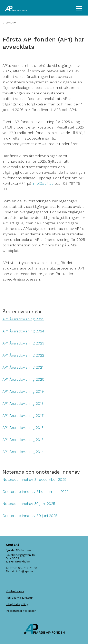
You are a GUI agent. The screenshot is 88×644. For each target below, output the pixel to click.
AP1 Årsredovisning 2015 (23, 440)
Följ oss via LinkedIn (20, 598)
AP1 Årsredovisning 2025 (23, 319)
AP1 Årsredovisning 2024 (23, 331)
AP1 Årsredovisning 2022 (23, 355)
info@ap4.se (43, 183)
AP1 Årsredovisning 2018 (23, 403)
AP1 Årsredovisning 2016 (23, 428)
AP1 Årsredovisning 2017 (23, 415)
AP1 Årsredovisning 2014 (23, 452)
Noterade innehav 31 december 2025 (34, 479)
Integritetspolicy (17, 604)
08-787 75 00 (28, 568)
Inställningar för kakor (21, 611)
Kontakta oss (15, 591)
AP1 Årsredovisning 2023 (23, 343)
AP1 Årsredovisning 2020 (23, 379)
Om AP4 (11, 22)
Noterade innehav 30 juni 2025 (29, 504)
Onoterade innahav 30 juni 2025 (30, 516)
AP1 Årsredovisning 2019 (23, 391)
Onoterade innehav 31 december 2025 (36, 491)
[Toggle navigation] (79, 8)
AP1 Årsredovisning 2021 (23, 367)
